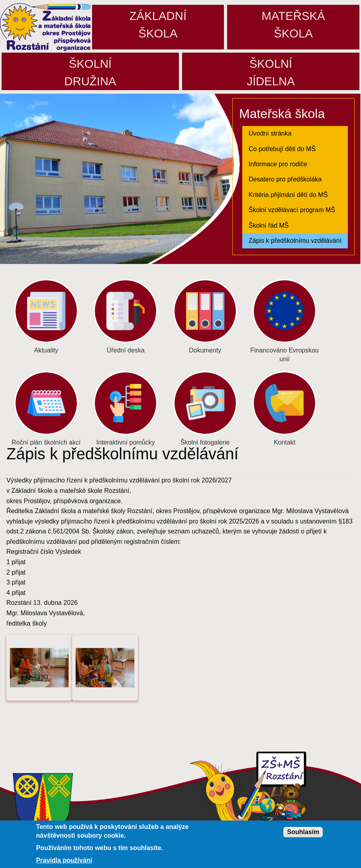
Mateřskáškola (293, 25)
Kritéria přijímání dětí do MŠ (288, 195)
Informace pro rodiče (278, 164)
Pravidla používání (64, 861)
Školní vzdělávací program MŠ (292, 210)
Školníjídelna (271, 72)
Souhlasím (303, 833)
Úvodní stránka (270, 133)
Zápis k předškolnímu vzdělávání (295, 241)
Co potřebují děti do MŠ (282, 149)
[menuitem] (295, 134)
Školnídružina (90, 72)
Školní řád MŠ (269, 225)
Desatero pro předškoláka (285, 179)
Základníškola (158, 25)
